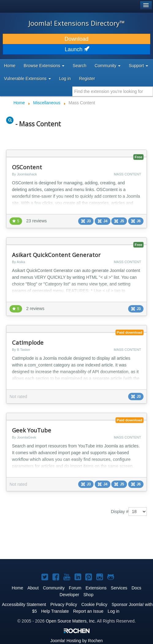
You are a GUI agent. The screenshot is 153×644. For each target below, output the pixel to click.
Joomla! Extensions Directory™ (77, 23)
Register (87, 79)
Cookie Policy (94, 604)
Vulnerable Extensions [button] (27, 79)
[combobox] (113, 91)
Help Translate (55, 611)
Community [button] (108, 66)
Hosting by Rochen (76, 641)
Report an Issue (88, 611)
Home (10, 66)
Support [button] (138, 66)
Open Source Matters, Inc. (71, 621)
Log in (65, 79)
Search (79, 66)
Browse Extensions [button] (44, 66)
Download (77, 39)
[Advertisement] (55, 539)
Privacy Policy (64, 604)
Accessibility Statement (24, 604)
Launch (76, 49)
